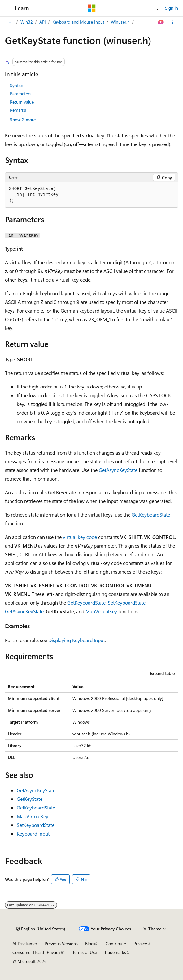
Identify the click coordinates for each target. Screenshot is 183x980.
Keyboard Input (33, 834)
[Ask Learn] (161, 22)
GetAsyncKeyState (118, 470)
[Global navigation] (6, 8)
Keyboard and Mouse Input (94, 22)
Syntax (16, 85)
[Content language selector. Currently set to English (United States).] (41, 929)
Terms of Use (85, 952)
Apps (25, 22)
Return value (22, 102)
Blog (89, 944)
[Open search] (156, 8)
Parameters (21, 93)
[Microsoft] (92, 8)
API (59, 22)
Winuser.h (136, 22)
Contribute (116, 944)
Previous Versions (61, 944)
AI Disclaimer (25, 944)
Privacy (140, 944)
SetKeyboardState (127, 603)
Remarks (18, 110)
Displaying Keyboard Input (77, 640)
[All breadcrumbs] (10, 22)
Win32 (43, 22)
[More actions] (173, 22)
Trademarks (115, 952)
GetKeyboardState (151, 514)
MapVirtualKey (101, 611)
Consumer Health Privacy (36, 952)
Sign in (172, 8)
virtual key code (80, 537)
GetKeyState (30, 799)
